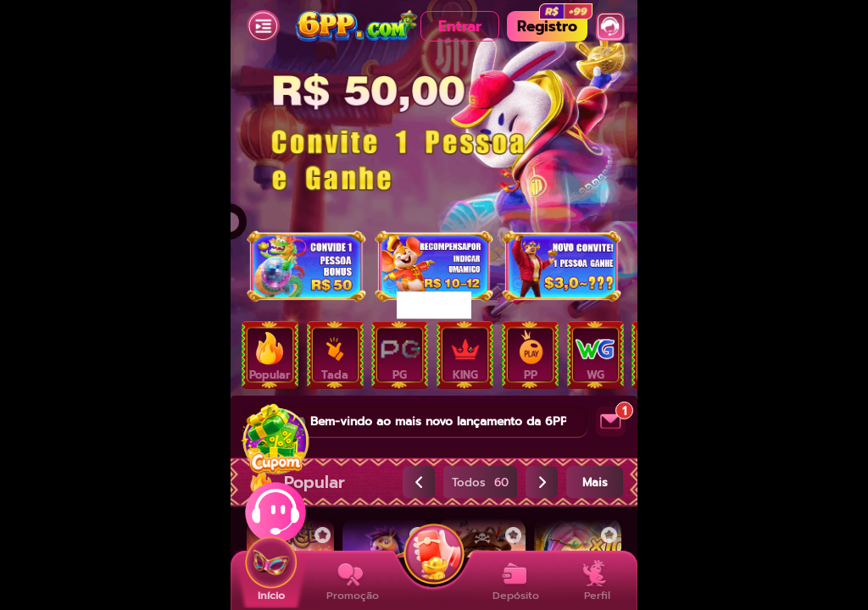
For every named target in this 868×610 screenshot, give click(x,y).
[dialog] (434, 305)
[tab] (270, 355)
